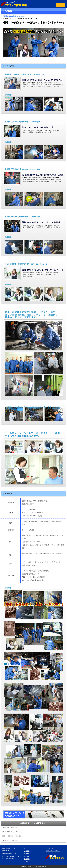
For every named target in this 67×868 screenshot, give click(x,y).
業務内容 (27, 854)
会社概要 (27, 851)
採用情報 (27, 856)
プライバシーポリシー (53, 851)
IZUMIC (34, 867)
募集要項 (27, 859)
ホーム (26, 848)
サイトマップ (50, 848)
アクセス (27, 862)
